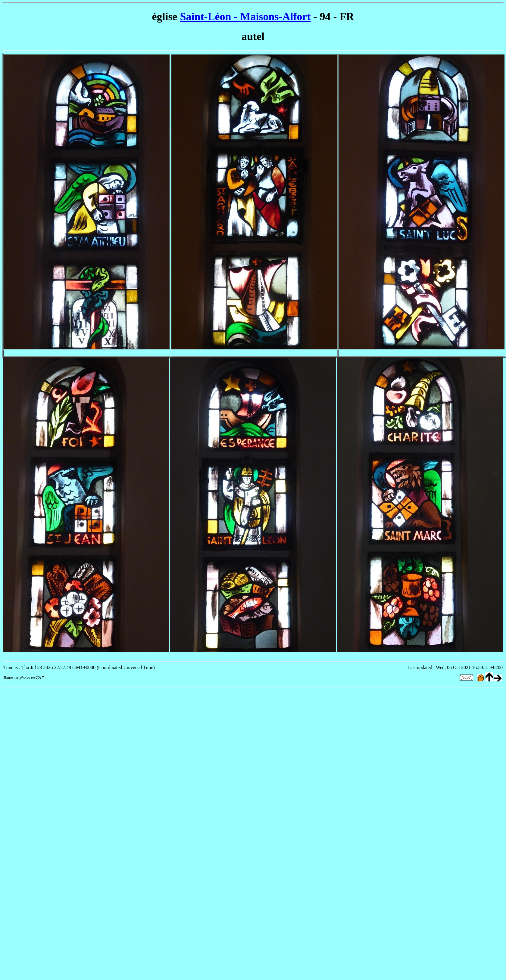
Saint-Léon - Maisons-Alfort (245, 17)
